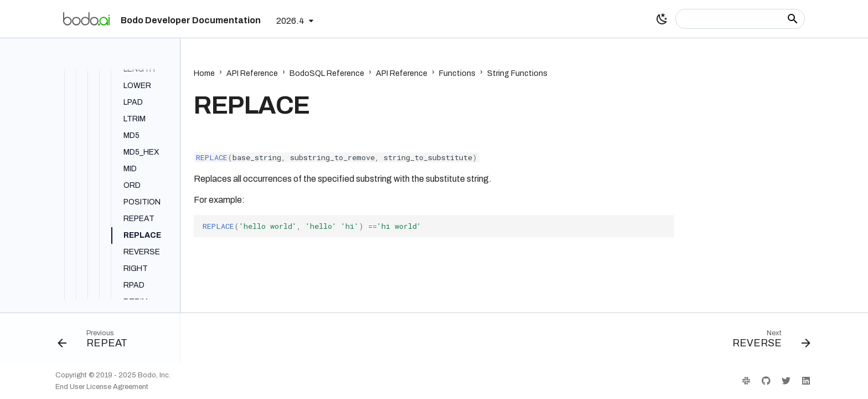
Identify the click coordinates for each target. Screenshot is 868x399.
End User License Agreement (102, 387)
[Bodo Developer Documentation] (86, 19)
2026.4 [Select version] (290, 21)
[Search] (740, 19)
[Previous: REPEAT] (97, 341)
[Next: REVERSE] (767, 341)
